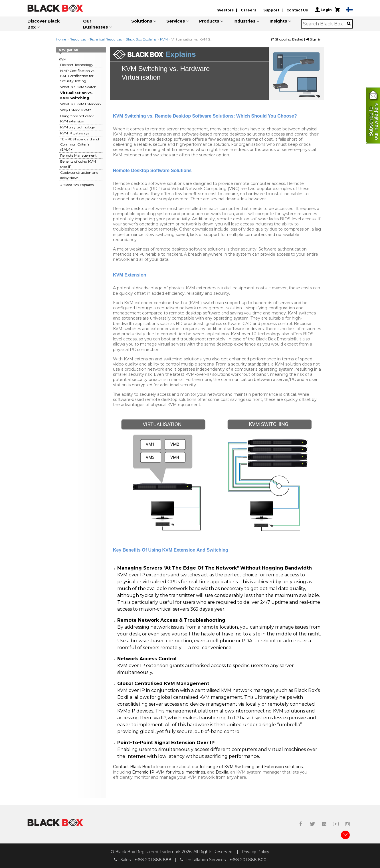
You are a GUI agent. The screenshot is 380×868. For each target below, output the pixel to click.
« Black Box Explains (77, 185)
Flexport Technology (77, 65)
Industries (244, 21)
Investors (225, 10)
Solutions (142, 21)
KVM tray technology (78, 127)
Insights (278, 21)
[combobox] (325, 24)
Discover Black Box (44, 24)
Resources (78, 39)
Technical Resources (106, 39)
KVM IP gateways (75, 133)
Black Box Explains (141, 39)
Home (61, 39)
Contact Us (297, 10)
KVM (164, 39)
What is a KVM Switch (78, 87)
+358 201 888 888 (153, 860)
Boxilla (222, 772)
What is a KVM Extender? (81, 104)
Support (271, 10)
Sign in (314, 39)
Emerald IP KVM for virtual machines (169, 772)
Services (176, 21)
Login (323, 10)
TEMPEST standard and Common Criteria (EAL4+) (80, 144)
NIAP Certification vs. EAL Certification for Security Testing (78, 76)
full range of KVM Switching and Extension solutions (251, 767)
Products (209, 21)
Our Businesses (95, 24)
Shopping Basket (288, 39)
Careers (248, 10)
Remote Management (78, 155)
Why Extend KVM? (76, 110)
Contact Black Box (131, 767)
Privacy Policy (255, 852)
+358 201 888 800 (248, 860)
